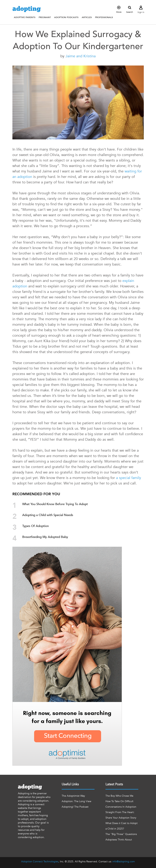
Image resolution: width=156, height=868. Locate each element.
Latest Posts (114, 784)
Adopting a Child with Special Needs (48, 515)
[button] (25, 17)
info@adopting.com (124, 862)
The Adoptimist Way (73, 796)
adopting (27, 9)
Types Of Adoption (35, 526)
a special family (129, 478)
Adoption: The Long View (76, 801)
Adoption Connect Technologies (40, 862)
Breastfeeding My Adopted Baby (45, 537)
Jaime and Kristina (81, 56)
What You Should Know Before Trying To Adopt (55, 504)
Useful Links (70, 784)
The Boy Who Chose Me (119, 796)
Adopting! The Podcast (75, 807)
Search (130, 10)
